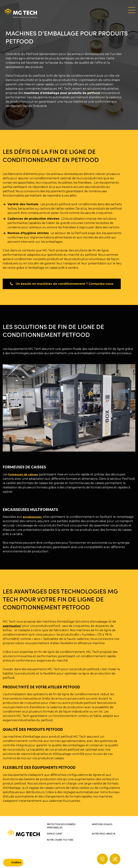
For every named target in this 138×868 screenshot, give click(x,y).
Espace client (55, 833)
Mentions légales (102, 824)
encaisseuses (32, 517)
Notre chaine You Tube (60, 840)
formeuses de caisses (23, 474)
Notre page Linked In (103, 833)
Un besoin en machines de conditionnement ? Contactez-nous (62, 284)
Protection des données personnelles (61, 826)
